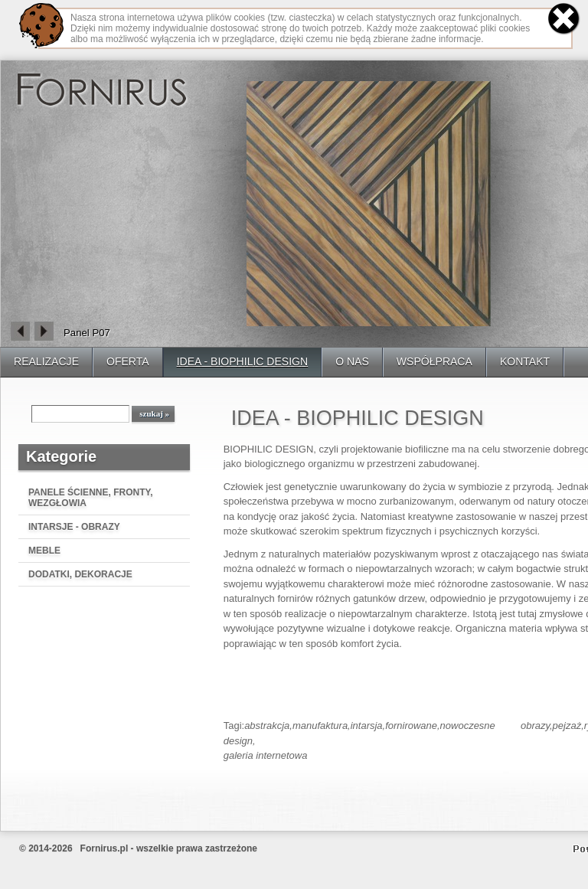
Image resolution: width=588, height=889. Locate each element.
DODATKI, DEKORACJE (80, 574)
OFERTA (128, 361)
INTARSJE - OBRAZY (74, 527)
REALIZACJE (46, 361)
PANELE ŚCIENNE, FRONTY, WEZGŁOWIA (90, 498)
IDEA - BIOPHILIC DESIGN (243, 361)
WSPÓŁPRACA (434, 361)
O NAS (352, 361)
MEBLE (44, 551)
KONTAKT (525, 361)
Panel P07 (87, 333)
